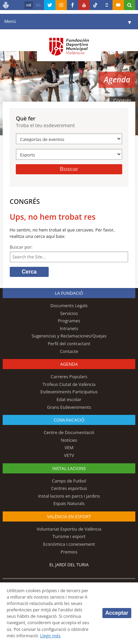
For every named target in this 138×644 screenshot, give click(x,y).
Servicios (69, 313)
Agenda (69, 364)
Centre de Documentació (69, 432)
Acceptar (117, 613)
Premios (69, 552)
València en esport (69, 516)
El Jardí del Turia (69, 565)
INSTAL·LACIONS (69, 468)
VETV (69, 455)
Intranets (69, 328)
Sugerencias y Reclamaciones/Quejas (69, 336)
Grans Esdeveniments (69, 407)
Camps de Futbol (69, 481)
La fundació (69, 293)
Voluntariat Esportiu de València (69, 529)
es (38, 5)
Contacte (69, 351)
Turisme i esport (69, 536)
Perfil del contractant (69, 344)
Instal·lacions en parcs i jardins (69, 496)
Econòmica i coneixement (69, 544)
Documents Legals (69, 306)
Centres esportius (69, 488)
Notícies (69, 440)
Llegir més (50, 636)
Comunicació (69, 420)
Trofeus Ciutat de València (69, 384)
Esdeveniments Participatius (69, 392)
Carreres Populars (69, 377)
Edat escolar (69, 399)
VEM (69, 448)
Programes (69, 321)
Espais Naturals (69, 503)
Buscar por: (21, 247)
